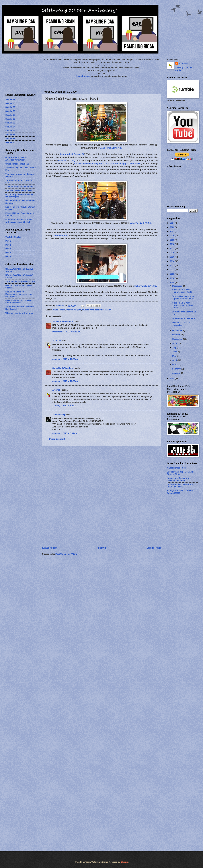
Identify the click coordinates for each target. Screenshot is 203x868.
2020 (172, 236)
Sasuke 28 (10, 111)
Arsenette (57, 341)
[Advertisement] (102, 496)
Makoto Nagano (74, 310)
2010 (172, 278)
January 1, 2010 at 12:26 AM (65, 381)
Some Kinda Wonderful (63, 321)
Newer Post (50, 548)
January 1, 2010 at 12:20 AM (65, 359)
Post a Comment (57, 439)
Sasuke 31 (10, 99)
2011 (172, 274)
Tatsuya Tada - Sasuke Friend (19, 187)
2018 (172, 244)
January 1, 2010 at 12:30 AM (65, 406)
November (177, 331)
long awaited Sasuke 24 (72, 154)
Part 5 (8, 257)
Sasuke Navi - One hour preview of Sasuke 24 (183, 297)
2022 (172, 227)
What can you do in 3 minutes (19, 313)
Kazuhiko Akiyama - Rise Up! (19, 190)
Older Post (154, 548)
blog (73, 160)
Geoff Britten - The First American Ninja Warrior (17, 159)
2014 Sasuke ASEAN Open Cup (20, 281)
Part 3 (8, 249)
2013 (172, 265)
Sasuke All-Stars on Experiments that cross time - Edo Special (19, 294)
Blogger (124, 862)
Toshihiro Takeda (103, 310)
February (177, 369)
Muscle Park (88, 310)
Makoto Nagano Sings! (178, 468)
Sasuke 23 (10, 131)
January (176, 373)
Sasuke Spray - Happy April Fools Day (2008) (180, 485)
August (176, 343)
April (175, 360)
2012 (172, 270)
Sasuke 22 (10, 134)
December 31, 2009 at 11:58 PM (67, 332)
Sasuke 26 (10, 119)
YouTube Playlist (13, 237)
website (62, 160)
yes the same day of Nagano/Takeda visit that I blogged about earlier (107, 164)
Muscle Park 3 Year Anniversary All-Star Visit (182, 305)
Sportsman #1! (60, 236)
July (175, 347)
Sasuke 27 (10, 115)
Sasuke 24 (10, 127)
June (175, 352)
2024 (172, 223)
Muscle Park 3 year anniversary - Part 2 (182, 291)
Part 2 (8, 245)
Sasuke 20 (10, 142)
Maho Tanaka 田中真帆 (111, 148)
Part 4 (8, 253)
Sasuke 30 (10, 103)
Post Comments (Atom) (66, 554)
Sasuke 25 (10, 123)
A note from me (83, 76)
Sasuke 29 (10, 107)
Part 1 (8, 241)
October (176, 335)
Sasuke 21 (10, 138)
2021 (172, 231)
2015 (172, 257)
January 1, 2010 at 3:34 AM (65, 433)
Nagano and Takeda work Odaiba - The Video (179, 479)
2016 (172, 253)
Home (102, 548)
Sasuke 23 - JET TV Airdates (181, 324)
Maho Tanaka (59, 310)
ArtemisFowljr (59, 415)
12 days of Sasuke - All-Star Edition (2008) (180, 492)
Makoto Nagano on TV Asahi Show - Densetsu (19, 302)
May (175, 356)
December (177, 286)
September (178, 339)
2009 (172, 282)
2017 (172, 248)
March (176, 364)
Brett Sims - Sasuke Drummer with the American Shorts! (19, 221)
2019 (172, 240)
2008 (172, 378)
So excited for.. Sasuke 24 (184, 318)
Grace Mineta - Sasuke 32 (17, 164)
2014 (172, 261)
